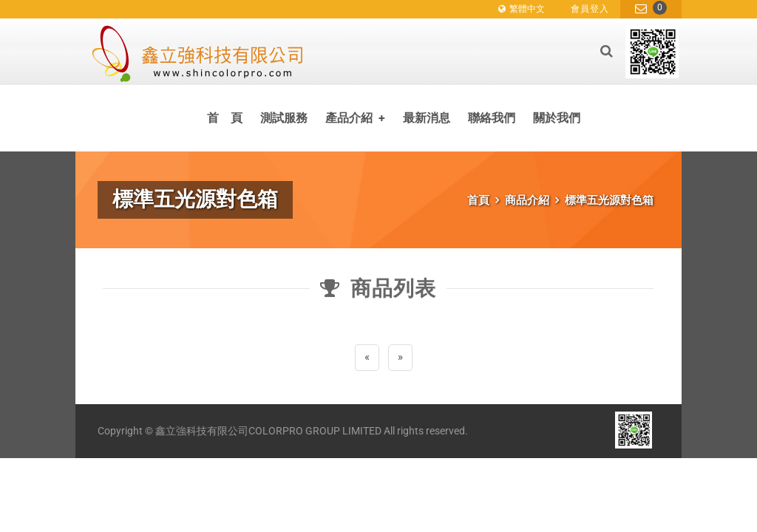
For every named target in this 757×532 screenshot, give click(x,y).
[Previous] (367, 357)
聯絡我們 (492, 118)
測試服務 (284, 118)
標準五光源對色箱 (609, 200)
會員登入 (590, 9)
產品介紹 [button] (355, 118)
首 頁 (225, 118)
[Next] (400, 357)
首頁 (478, 200)
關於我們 (557, 118)
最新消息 (427, 118)
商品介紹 (527, 200)
